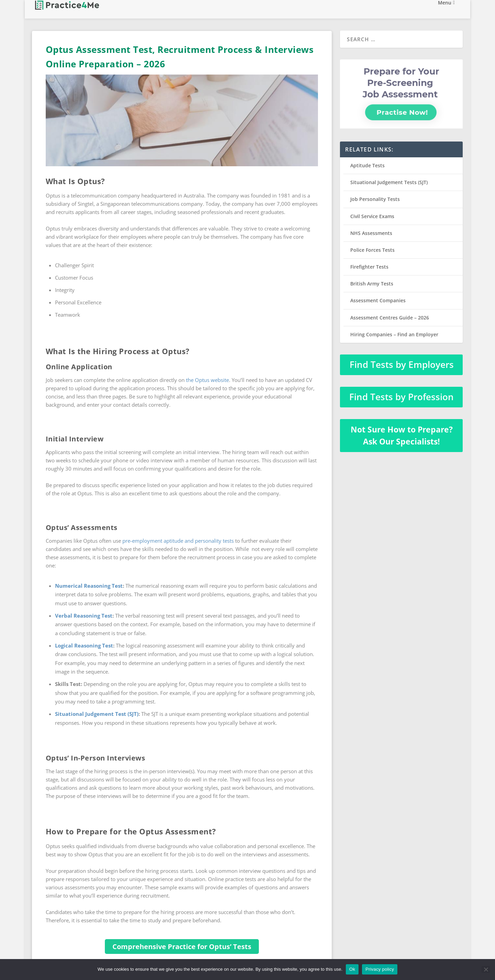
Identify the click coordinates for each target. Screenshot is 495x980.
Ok (352, 969)
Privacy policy (380, 969)
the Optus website (207, 380)
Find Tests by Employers (402, 364)
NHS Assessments (371, 233)
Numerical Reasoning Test (89, 586)
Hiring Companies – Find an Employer (394, 334)
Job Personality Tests (375, 199)
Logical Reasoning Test (84, 645)
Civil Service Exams (372, 216)
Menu (445, 10)
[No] (486, 969)
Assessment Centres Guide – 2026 (390, 318)
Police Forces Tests (372, 250)
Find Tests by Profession (401, 397)
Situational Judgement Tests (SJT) (389, 182)
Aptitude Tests (367, 165)
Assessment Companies (378, 300)
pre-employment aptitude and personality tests (178, 541)
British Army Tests (372, 284)
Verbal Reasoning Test (84, 616)
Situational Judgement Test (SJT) (97, 714)
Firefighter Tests (369, 267)
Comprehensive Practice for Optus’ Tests (182, 947)
